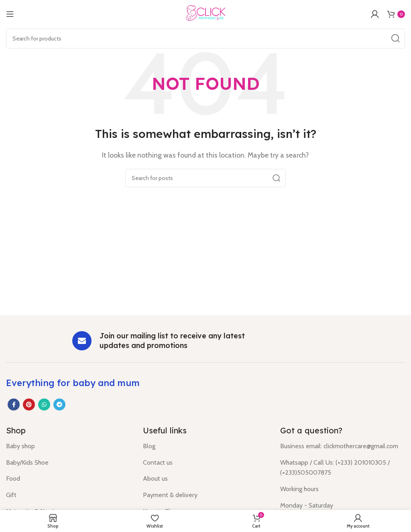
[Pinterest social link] (29, 405)
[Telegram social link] (59, 405)
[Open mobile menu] (10, 14)
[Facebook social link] (14, 405)
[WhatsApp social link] (44, 405)
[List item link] (68, 446)
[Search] (205, 38)
